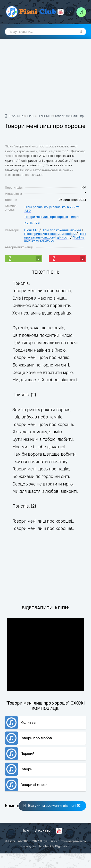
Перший (27, 754)
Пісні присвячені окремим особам (43, 161)
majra (75, 217)
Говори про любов (36, 738)
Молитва (28, 723)
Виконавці (43, 830)
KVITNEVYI (32, 223)
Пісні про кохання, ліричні (61, 230)
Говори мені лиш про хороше (46, 217)
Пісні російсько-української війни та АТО (52, 209)
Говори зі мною (33, 785)
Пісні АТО (38, 156)
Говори (26, 769)
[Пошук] (81, 32)
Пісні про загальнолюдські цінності (55, 236)
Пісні (26, 830)
